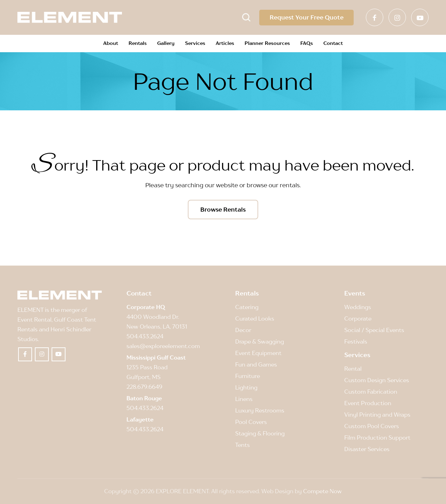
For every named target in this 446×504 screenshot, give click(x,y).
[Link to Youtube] (420, 17)
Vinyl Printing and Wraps (377, 415)
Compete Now (322, 491)
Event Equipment (258, 353)
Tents (243, 445)
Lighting (246, 388)
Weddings (358, 307)
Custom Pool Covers (372, 426)
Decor (243, 330)
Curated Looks (255, 318)
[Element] (70, 17)
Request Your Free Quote (306, 17)
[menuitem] (111, 44)
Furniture (248, 376)
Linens (244, 399)
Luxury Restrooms (260, 411)
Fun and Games (256, 365)
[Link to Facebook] (375, 17)
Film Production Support (377, 438)
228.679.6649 (144, 387)
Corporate (358, 318)
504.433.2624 (145, 337)
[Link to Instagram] (397, 17)
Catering (247, 307)
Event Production (368, 403)
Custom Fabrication (371, 392)
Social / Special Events (374, 330)
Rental (353, 369)
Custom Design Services (377, 380)
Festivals (356, 342)
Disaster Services (367, 449)
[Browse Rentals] (223, 210)
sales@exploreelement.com (163, 346)
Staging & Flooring (260, 434)
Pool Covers (251, 422)
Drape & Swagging (260, 342)
